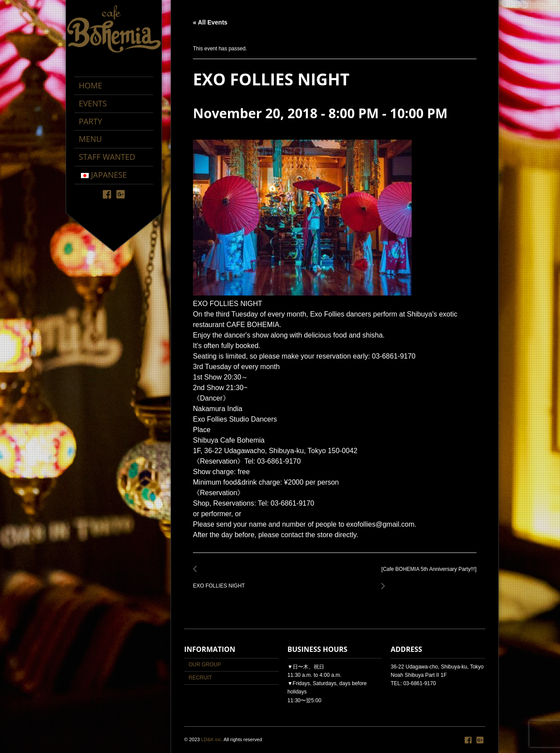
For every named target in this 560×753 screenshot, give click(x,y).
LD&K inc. (212, 739)
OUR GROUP (205, 665)
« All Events (210, 22)
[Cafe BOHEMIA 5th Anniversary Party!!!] (427, 574)
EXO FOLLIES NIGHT (221, 581)
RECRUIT (200, 678)
